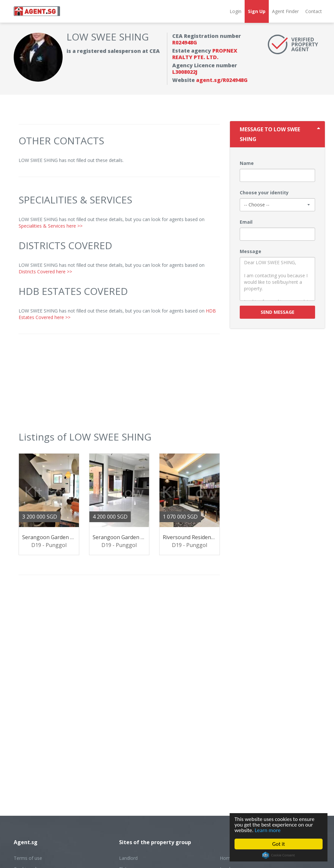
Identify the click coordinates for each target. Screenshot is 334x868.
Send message (277, 312)
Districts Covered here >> (45, 272)
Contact (314, 11)
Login (235, 11)
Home (226, 858)
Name (247, 163)
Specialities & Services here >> (51, 226)
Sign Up (257, 11)
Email (246, 222)
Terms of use (28, 858)
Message (250, 251)
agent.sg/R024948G (222, 80)
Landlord (128, 858)
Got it (279, 844)
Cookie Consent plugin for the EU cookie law (279, 855)
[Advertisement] (119, 386)
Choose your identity (264, 193)
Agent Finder (285, 11)
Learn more (268, 830)
